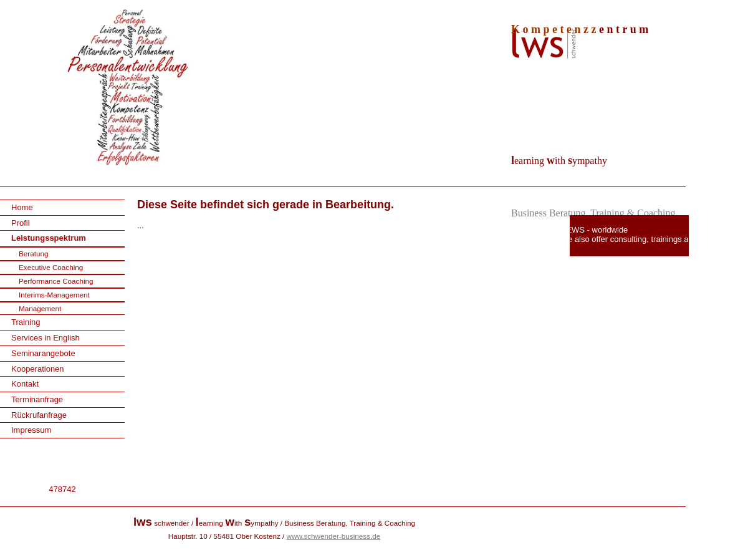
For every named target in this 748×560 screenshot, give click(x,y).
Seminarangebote (43, 353)
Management (40, 308)
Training (26, 322)
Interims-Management (54, 295)
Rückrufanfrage (39, 415)
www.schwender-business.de (334, 536)
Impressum (31, 430)
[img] (374, 93)
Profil (21, 223)
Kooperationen (38, 369)
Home (22, 207)
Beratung (33, 253)
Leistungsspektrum (49, 238)
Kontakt (25, 384)
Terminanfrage (37, 399)
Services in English (46, 338)
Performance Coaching (56, 281)
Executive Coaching (51, 267)
